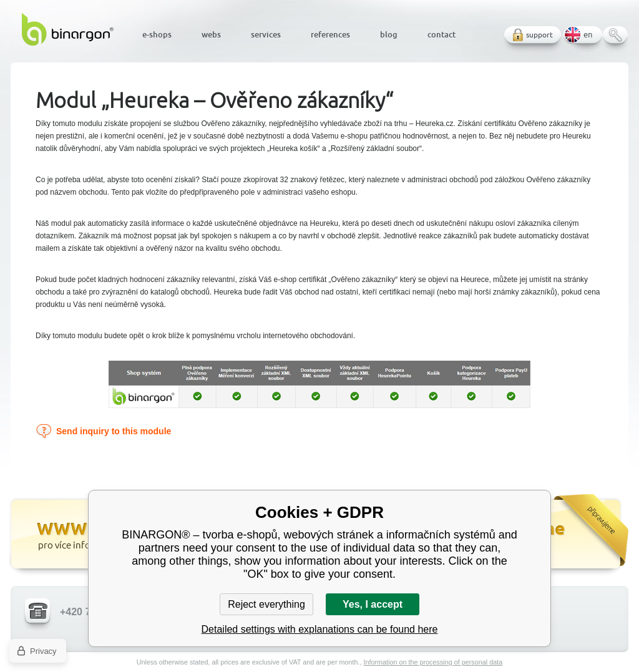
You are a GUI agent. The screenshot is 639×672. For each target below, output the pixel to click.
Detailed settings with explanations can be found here (320, 629)
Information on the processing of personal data (433, 662)
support (539, 35)
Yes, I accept (373, 604)
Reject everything (266, 604)
